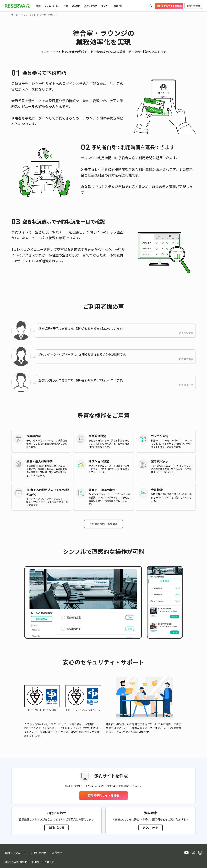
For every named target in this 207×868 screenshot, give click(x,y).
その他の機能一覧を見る (103, 524)
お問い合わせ (193, 6)
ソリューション (52, 6)
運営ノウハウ (91, 6)
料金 (66, 6)
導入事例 (76, 6)
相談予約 (118, 6)
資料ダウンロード (15, 853)
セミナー (105, 6)
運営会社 (57, 853)
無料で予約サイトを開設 (169, 6)
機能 (38, 6)
